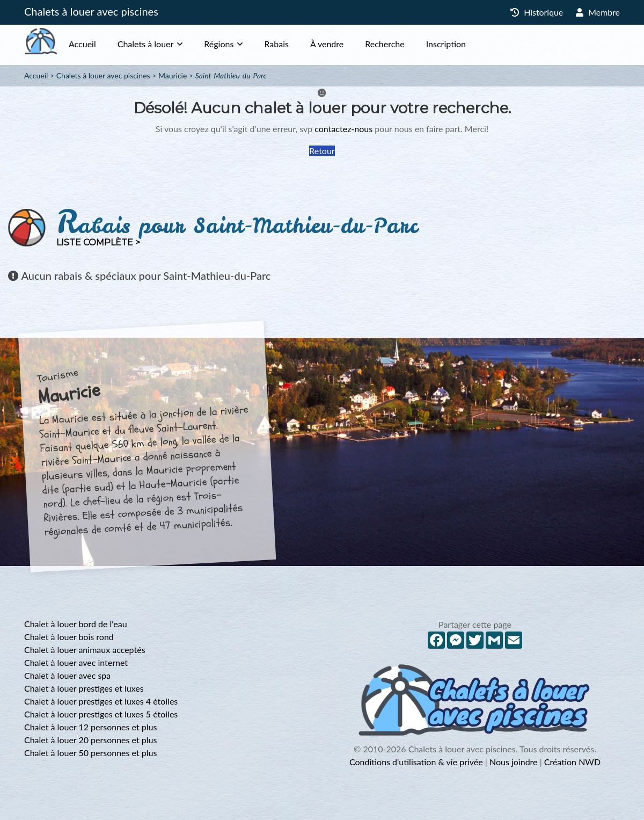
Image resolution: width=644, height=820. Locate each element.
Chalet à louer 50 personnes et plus (90, 753)
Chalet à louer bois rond (69, 637)
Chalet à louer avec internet (76, 662)
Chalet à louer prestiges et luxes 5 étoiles (101, 714)
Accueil (104, 44)
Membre (598, 12)
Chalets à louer (167, 44)
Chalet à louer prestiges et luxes (84, 688)
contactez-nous (343, 129)
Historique (536, 12)
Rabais (298, 44)
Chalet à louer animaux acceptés (85, 650)
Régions (240, 44)
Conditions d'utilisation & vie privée (416, 762)
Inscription (467, 44)
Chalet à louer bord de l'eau (76, 624)
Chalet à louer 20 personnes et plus (90, 740)
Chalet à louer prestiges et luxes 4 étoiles (101, 701)
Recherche (406, 44)
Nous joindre (514, 762)
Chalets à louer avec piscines (91, 11)
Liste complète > (98, 242)
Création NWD (572, 762)
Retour (322, 151)
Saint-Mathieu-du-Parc (231, 75)
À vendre (348, 44)
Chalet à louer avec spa (67, 675)
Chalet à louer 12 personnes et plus (90, 727)
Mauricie (173, 75)
